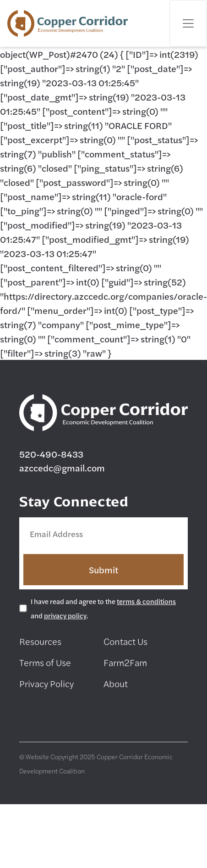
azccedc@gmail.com (62, 468)
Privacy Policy (46, 683)
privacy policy (65, 615)
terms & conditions (146, 601)
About (116, 683)
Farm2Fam (125, 662)
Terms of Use (45, 662)
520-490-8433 (51, 454)
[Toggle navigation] (188, 23)
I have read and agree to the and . (103, 608)
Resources (40, 641)
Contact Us (125, 641)
